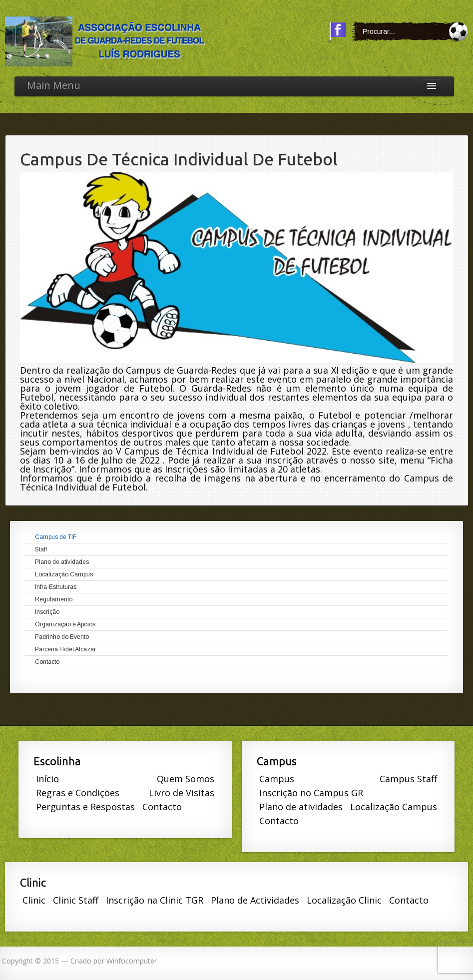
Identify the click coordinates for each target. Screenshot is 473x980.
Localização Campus (394, 807)
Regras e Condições (78, 793)
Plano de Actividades (255, 900)
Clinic (34, 900)
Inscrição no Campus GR (311, 793)
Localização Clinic (344, 900)
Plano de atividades (301, 807)
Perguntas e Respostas (85, 807)
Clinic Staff (76, 900)
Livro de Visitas (182, 793)
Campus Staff (408, 779)
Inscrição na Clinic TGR (155, 900)
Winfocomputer (132, 961)
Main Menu (54, 85)
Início (47, 779)
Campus (277, 779)
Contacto (162, 807)
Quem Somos (186, 779)
